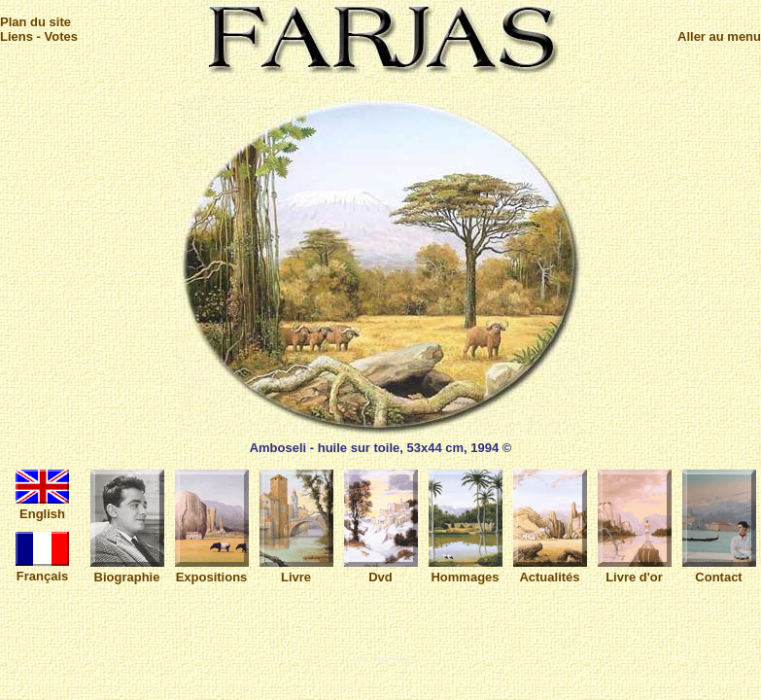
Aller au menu (719, 36)
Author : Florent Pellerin (380, 659)
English (42, 507)
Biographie (127, 570)
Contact (719, 570)
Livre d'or (635, 570)
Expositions (212, 570)
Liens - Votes (39, 36)
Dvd (381, 570)
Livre (296, 570)
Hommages (466, 570)
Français (42, 569)
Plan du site (35, 22)
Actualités (550, 570)
